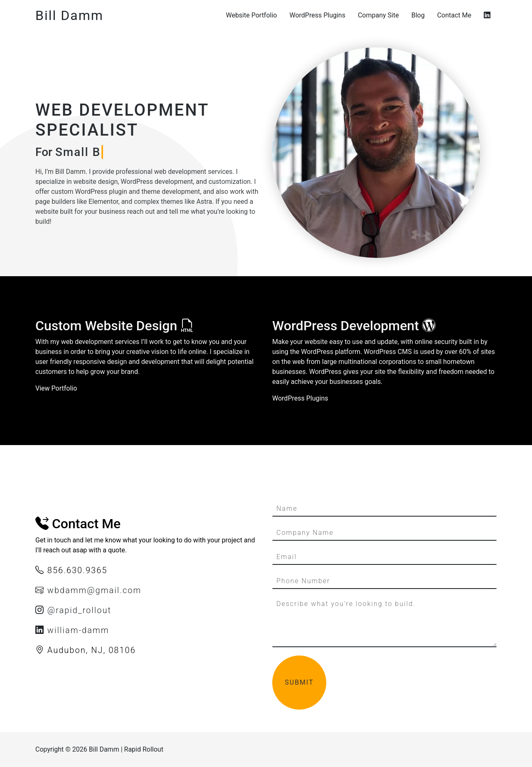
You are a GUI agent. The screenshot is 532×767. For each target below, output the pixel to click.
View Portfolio (56, 388)
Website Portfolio (251, 15)
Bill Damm (69, 15)
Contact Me (454, 15)
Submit (299, 682)
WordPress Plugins (317, 15)
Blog (418, 15)
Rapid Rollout (144, 749)
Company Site (378, 15)
